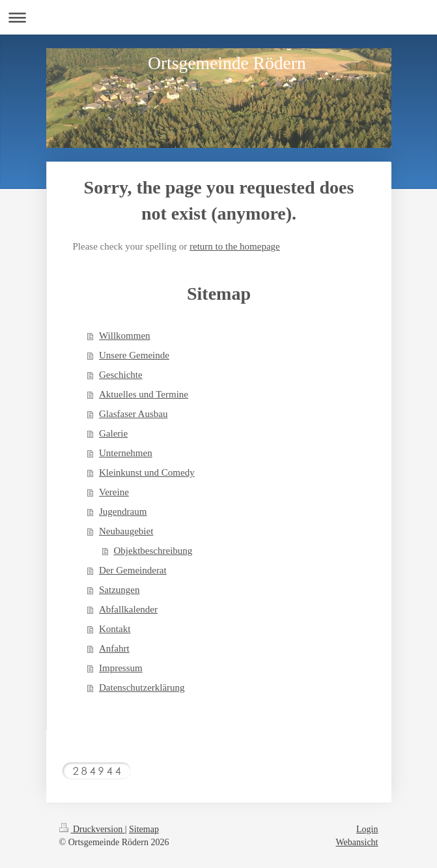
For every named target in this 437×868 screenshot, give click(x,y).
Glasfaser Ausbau (133, 414)
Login (367, 829)
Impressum (121, 668)
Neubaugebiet (126, 531)
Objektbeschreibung (153, 551)
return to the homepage (235, 246)
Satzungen (119, 590)
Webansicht (357, 842)
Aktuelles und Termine (144, 394)
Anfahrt (114, 648)
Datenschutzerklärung (142, 687)
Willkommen (125, 336)
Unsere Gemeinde (134, 355)
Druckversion (92, 829)
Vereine (114, 492)
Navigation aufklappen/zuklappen (218, 17)
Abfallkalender (128, 609)
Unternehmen (126, 453)
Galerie (113, 433)
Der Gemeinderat (133, 570)
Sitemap (144, 829)
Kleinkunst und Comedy (147, 472)
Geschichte (121, 375)
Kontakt (115, 629)
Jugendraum (123, 512)
